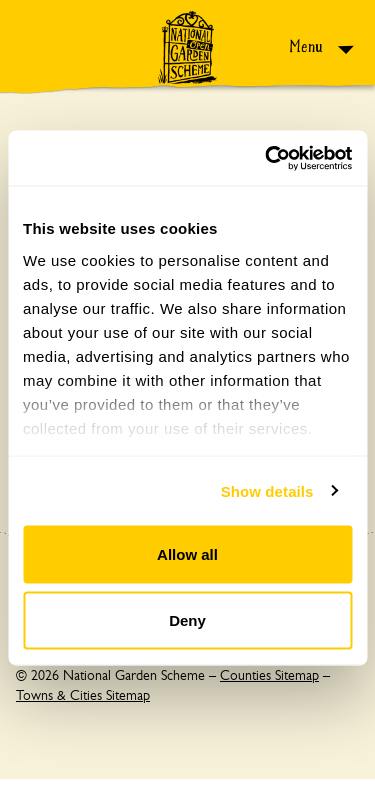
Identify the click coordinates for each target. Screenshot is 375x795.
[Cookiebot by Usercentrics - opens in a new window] (267, 158)
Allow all (187, 554)
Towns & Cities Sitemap (83, 695)
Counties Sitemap (269, 675)
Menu (308, 46)
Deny (187, 619)
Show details (267, 490)
